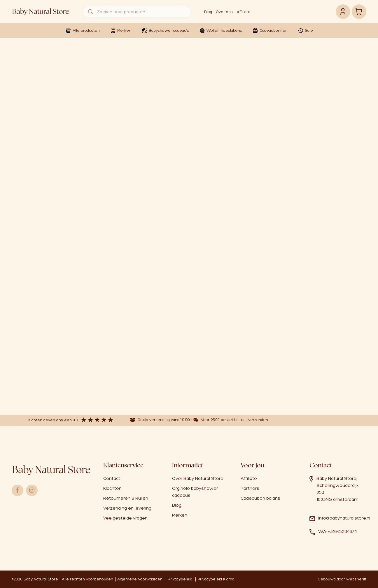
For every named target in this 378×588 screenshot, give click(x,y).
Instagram (32, 490)
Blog (208, 12)
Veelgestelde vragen (125, 518)
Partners (250, 488)
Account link (343, 12)
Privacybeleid (180, 579)
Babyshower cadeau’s (165, 31)
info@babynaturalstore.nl (344, 518)
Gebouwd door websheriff (342, 579)
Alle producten (83, 31)
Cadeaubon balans (260, 498)
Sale (305, 31)
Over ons (224, 12)
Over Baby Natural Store (198, 478)
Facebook (17, 490)
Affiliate (244, 12)
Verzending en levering (127, 508)
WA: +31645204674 (337, 531)
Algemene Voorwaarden (140, 579)
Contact (112, 478)
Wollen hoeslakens (221, 31)
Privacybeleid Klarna (216, 579)
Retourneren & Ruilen (126, 498)
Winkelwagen (359, 12)
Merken (121, 31)
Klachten (112, 488)
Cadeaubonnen (270, 31)
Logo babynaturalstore (41, 12)
